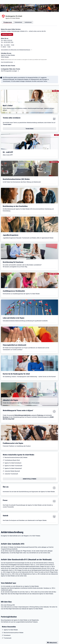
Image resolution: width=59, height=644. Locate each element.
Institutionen (28, 22)
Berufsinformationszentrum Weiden (14, 633)
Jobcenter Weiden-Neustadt (12, 471)
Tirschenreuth (8, 638)
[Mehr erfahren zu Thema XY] (10, 71)
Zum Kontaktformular (7, 62)
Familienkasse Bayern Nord (12, 460)
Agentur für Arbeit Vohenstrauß (13, 468)
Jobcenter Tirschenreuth (11, 474)
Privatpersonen (8, 22)
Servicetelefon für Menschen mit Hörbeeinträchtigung (16, 50)
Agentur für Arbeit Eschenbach (13, 463)
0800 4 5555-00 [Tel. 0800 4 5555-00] (8, 40)
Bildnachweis (53, 643)
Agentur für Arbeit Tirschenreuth (13, 466)
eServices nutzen (7, 34)
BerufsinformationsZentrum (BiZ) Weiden (16, 457)
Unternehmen (18, 22)
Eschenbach (7, 635)
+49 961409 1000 (8, 42)
